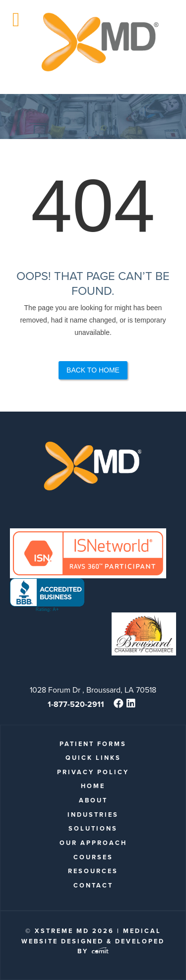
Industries (93, 815)
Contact (93, 885)
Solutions (93, 828)
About (93, 800)
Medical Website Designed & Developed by (93, 941)
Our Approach (93, 843)
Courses (93, 857)
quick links (93, 758)
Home (93, 786)
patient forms (93, 744)
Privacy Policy (93, 772)
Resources (93, 871)
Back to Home (93, 370)
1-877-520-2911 (76, 704)
